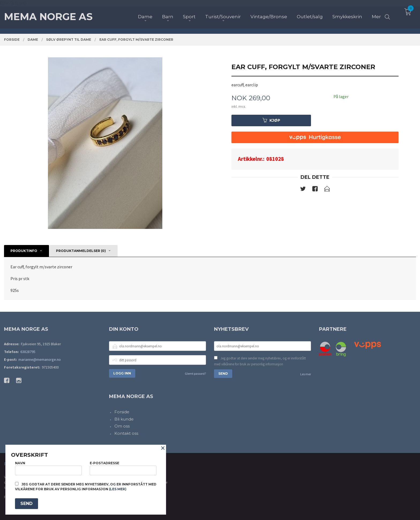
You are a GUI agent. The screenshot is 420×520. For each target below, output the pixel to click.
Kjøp (271, 120)
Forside (122, 412)
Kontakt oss (126, 433)
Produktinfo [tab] (24, 251)
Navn (48, 468)
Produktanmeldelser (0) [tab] (81, 251)
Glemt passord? (195, 374)
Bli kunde (124, 419)
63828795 (28, 352)
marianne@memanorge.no (40, 359)
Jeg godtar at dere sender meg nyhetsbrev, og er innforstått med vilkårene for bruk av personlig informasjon (260, 361)
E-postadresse (123, 468)
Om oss (122, 426)
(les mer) (118, 489)
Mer (376, 14)
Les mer (306, 374)
